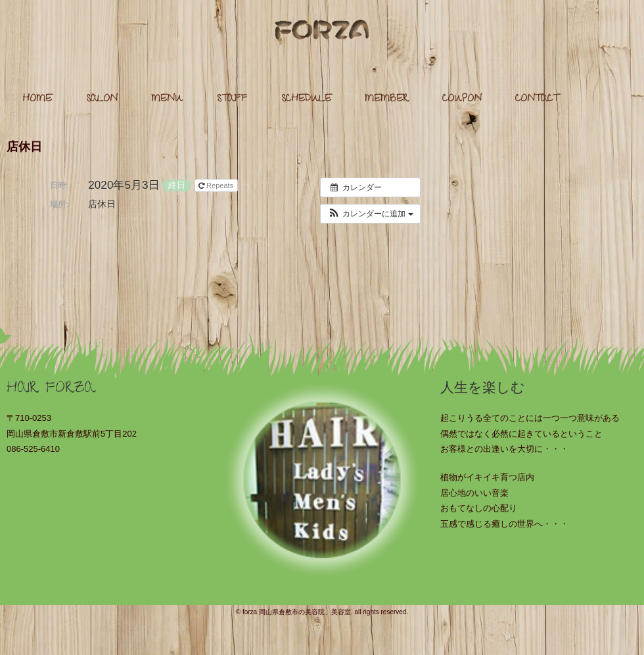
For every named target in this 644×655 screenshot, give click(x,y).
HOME (37, 100)
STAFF (232, 100)
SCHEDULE (306, 100)
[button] (370, 214)
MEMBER (386, 100)
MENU (167, 100)
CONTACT (537, 100)
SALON (102, 100)
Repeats (217, 185)
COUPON (462, 100)
